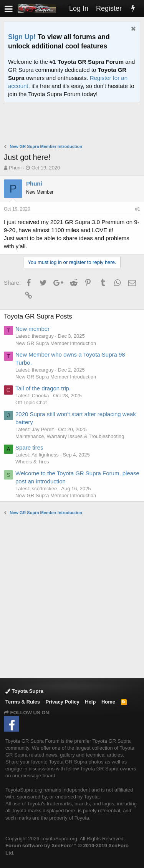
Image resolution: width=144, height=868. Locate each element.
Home (108, 702)
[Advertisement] (74, 124)
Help (90, 702)
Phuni (15, 168)
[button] (9, 9)
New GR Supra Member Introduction (56, 343)
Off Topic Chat (31, 402)
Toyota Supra (24, 691)
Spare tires (29, 447)
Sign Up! (22, 37)
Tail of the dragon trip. (43, 388)
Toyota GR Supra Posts (38, 316)
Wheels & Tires (32, 462)
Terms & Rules (23, 702)
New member (32, 329)
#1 (138, 209)
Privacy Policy (63, 702)
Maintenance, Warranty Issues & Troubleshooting (70, 436)
